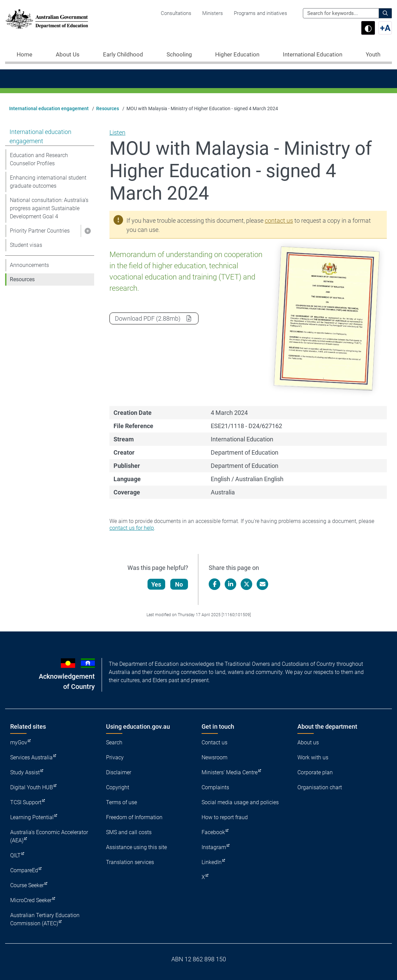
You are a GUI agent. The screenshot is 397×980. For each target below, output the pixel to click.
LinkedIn (212, 862)
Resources (108, 108)
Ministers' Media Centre (230, 772)
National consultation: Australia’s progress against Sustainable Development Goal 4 (49, 208)
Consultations (176, 13)
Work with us (313, 757)
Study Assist (25, 772)
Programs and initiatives (261, 13)
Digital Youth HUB (32, 787)
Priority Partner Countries (40, 231)
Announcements (29, 265)
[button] (87, 231)
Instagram (214, 847)
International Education (313, 54)
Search (114, 742)
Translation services (130, 862)
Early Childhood (123, 54)
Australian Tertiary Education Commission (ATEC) (45, 919)
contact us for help (132, 528)
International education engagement (49, 108)
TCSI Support (26, 802)
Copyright (118, 787)
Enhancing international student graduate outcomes (48, 182)
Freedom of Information (134, 817)
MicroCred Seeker (31, 900)
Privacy (115, 757)
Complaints (215, 787)
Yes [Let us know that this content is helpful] (157, 584)
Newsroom (214, 757)
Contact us (214, 742)
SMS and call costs (129, 832)
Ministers (213, 13)
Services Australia (31, 757)
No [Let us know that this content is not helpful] (179, 584)
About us (308, 742)
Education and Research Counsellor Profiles (39, 159)
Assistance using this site (136, 847)
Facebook (213, 832)
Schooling (179, 54)
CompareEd (24, 870)
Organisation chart (320, 787)
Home (24, 54)
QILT (15, 855)
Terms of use (122, 802)
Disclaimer (119, 772)
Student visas (26, 245)
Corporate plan (315, 772)
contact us (279, 221)
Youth (373, 54)
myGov (19, 742)
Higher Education (237, 54)
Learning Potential (32, 817)
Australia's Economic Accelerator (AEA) (49, 836)
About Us (68, 54)
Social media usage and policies (240, 802)
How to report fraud (225, 817)
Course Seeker (27, 885)
